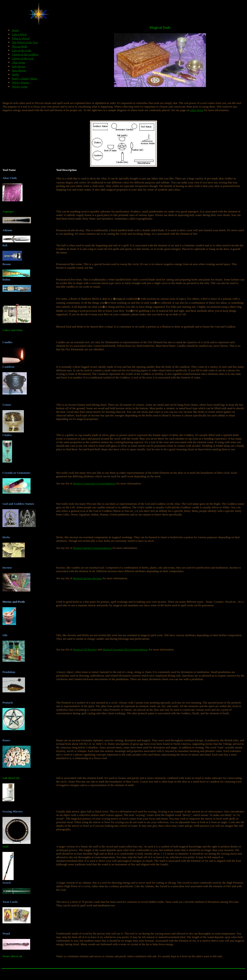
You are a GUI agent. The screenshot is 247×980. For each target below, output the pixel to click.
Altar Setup (19, 62)
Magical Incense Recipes (87, 578)
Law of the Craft (21, 50)
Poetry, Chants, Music (25, 78)
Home (15, 30)
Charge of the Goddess (25, 54)
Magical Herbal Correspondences (92, 548)
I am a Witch (19, 34)
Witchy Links (20, 86)
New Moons (19, 70)
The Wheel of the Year (25, 42)
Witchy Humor (21, 82)
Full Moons (19, 66)
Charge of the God (23, 58)
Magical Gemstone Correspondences (94, 483)
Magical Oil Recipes (85, 649)
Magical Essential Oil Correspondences (125, 649)
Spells (15, 74)
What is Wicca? (21, 38)
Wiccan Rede (20, 46)
